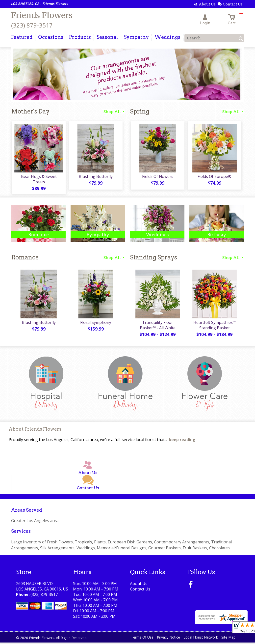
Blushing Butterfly (95, 177)
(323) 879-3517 (32, 25)
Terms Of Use (142, 639)
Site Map (228, 639)
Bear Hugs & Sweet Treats (38, 180)
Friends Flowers (42, 15)
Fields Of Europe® (214, 177)
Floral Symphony (95, 324)
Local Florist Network (201, 639)
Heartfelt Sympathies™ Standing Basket (214, 327)
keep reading (182, 441)
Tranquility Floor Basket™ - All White (157, 327)
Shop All (114, 112)
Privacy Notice (168, 639)
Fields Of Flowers (157, 177)
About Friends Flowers (35, 431)
